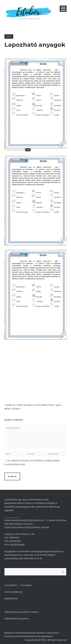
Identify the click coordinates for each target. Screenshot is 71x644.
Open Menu (63, 9)
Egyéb (9, 36)
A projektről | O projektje (18, 585)
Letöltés (28, 150)
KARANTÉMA (11, 598)
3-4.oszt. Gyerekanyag (14, 150)
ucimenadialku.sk (13, 592)
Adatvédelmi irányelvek (16, 619)
